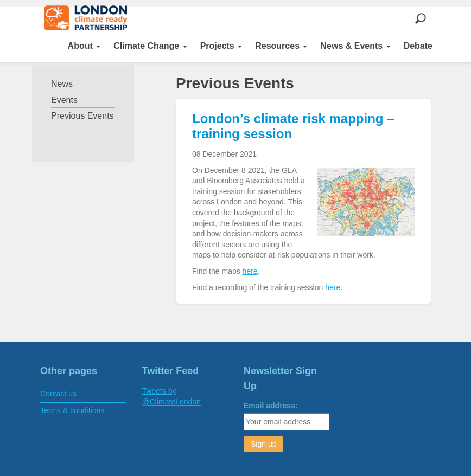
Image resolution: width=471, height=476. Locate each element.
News (62, 84)
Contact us (58, 394)
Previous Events (82, 116)
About (84, 46)
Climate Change (150, 46)
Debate (418, 46)
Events (64, 100)
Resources (281, 46)
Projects (221, 46)
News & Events (355, 46)
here (250, 271)
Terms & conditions (72, 410)
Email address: (271, 406)
